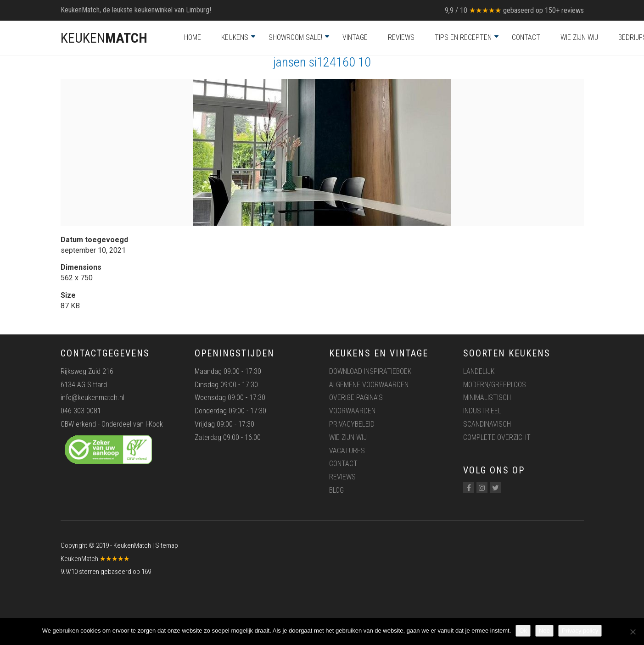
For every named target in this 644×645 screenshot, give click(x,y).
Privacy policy (580, 631)
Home (193, 37)
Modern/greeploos (495, 385)
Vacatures (347, 451)
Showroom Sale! (295, 37)
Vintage (355, 37)
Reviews (401, 37)
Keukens (235, 37)
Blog (336, 490)
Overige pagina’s (356, 398)
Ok (523, 631)
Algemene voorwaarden (369, 385)
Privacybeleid (352, 424)
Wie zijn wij (579, 37)
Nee (544, 631)
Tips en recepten (463, 37)
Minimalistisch (487, 398)
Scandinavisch (487, 424)
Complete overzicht (497, 437)
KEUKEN (104, 38)
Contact (526, 37)
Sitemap (167, 545)
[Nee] (633, 632)
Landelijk (479, 371)
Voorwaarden (352, 411)
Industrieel (482, 411)
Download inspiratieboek (370, 371)
